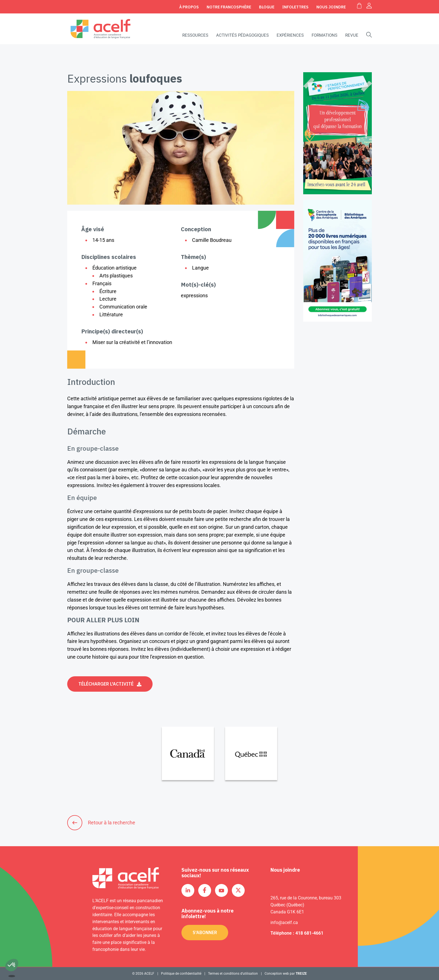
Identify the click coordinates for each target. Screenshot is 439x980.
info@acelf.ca (284, 922)
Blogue (267, 7)
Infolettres (295, 7)
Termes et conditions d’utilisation (233, 974)
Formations (324, 35)
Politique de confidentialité (181, 974)
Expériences (290, 35)
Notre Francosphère (229, 7)
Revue (352, 35)
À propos (189, 7)
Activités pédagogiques (242, 35)
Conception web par (286, 974)
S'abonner (205, 932)
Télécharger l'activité (106, 684)
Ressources (195, 35)
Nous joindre (331, 7)
